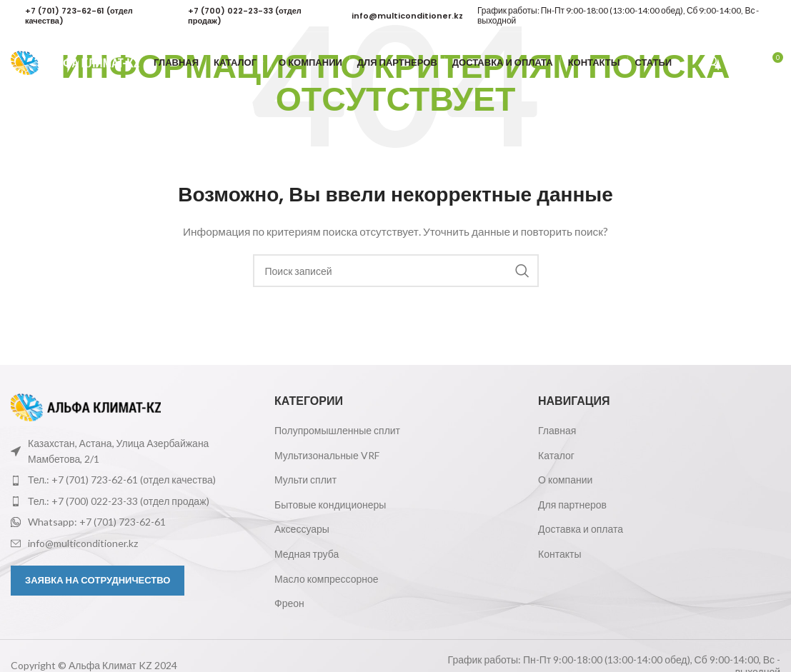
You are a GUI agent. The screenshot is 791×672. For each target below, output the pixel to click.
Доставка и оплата (581, 529)
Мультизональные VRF (327, 455)
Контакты (559, 554)
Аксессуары (302, 529)
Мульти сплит (305, 480)
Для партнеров (572, 505)
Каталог (556, 455)
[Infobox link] (85, 16)
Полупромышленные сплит (337, 430)
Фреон (289, 603)
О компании (565, 480)
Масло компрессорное (327, 579)
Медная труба (307, 554)
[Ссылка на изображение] (86, 406)
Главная (557, 430)
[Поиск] (741, 64)
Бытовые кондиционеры (330, 505)
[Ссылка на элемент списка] (132, 480)
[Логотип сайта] (75, 63)
